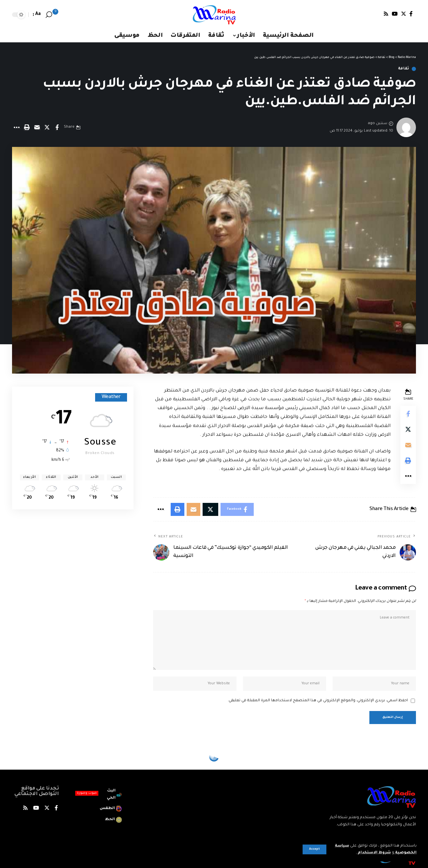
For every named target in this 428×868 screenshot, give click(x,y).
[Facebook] (411, 14)
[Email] (37, 127)
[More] (17, 127)
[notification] (58, 15)
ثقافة (404, 69)
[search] (49, 15)
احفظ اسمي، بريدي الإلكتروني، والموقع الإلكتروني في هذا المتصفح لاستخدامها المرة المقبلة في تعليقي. (318, 701)
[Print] (27, 127)
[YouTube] (395, 14)
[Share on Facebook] (57, 127)
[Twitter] (404, 14)
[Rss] (386, 14)
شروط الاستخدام (374, 853)
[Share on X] (47, 127)
